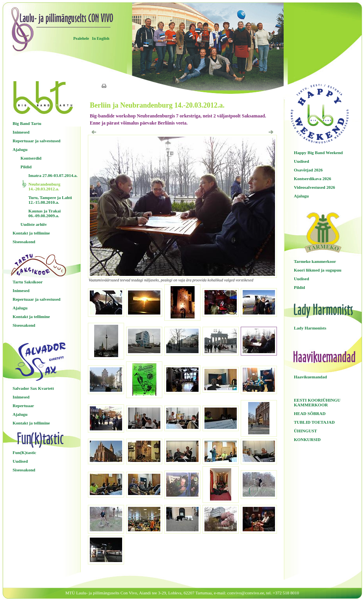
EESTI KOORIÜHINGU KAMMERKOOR (317, 402)
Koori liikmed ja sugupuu (318, 270)
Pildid (26, 167)
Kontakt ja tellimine (31, 233)
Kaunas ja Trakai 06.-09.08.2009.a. (45, 213)
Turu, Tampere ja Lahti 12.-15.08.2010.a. (50, 200)
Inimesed (21, 132)
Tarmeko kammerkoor (315, 261)
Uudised (20, 461)
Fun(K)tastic (24, 452)
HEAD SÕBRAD (310, 413)
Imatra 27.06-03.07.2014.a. (53, 175)
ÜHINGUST (305, 431)
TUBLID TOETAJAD (314, 422)
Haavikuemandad (310, 377)
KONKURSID (307, 439)
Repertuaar (23, 406)
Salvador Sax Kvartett (33, 388)
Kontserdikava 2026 (312, 179)
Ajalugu (20, 149)
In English (100, 38)
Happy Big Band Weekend (318, 153)
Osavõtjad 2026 (308, 170)
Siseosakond (24, 242)
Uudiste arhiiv (34, 224)
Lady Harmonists (310, 328)
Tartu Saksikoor (28, 282)
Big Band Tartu (27, 123)
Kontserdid (31, 158)
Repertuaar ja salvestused (36, 141)
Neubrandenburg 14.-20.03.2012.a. (44, 186)
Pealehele (81, 38)
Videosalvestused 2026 (314, 187)
